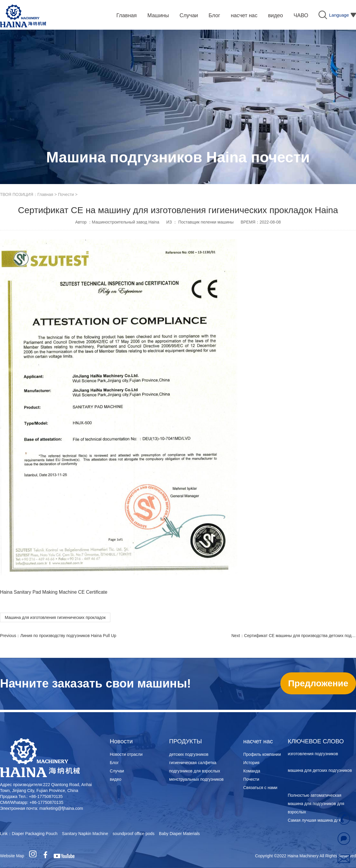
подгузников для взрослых (195, 771)
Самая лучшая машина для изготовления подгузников (314, 750)
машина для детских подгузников (320, 771)
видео (116, 779)
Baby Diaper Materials (179, 834)
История (251, 763)
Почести (66, 194)
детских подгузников (189, 754)
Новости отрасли (126, 754)
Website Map (12, 856)
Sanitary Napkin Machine (85, 834)
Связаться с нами (260, 788)
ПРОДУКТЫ (185, 741)
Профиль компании (262, 754)
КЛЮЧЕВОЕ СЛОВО (316, 741)
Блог (114, 763)
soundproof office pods (133, 834)
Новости (121, 741)
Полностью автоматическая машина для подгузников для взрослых (316, 804)
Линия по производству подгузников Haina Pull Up (68, 636)
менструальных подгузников (196, 779)
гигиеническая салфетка (193, 763)
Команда (252, 771)
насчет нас (258, 741)
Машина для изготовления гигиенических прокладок (55, 617)
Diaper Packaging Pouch (35, 834)
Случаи (117, 771)
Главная (45, 194)
